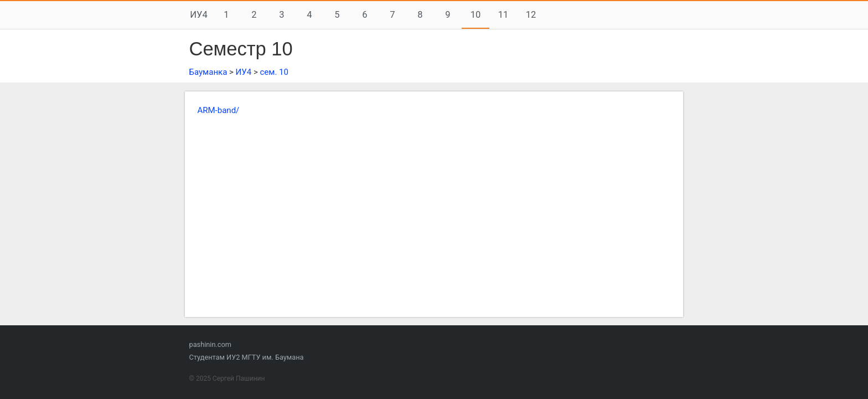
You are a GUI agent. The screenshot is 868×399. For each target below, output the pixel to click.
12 (531, 15)
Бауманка (208, 72)
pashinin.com (210, 344)
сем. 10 (274, 72)
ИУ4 (198, 15)
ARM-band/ (219, 110)
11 (503, 15)
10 (476, 15)
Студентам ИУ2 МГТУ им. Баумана (247, 357)
